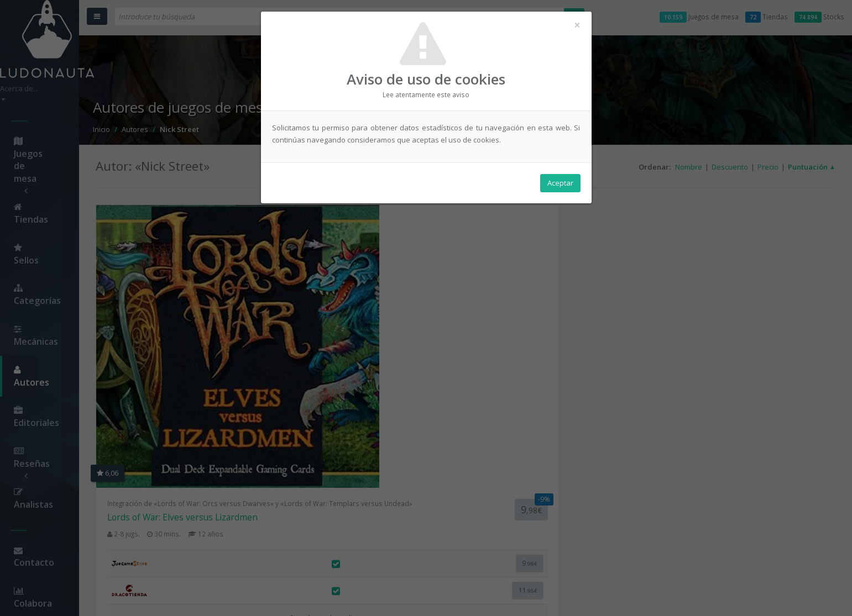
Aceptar (560, 188)
